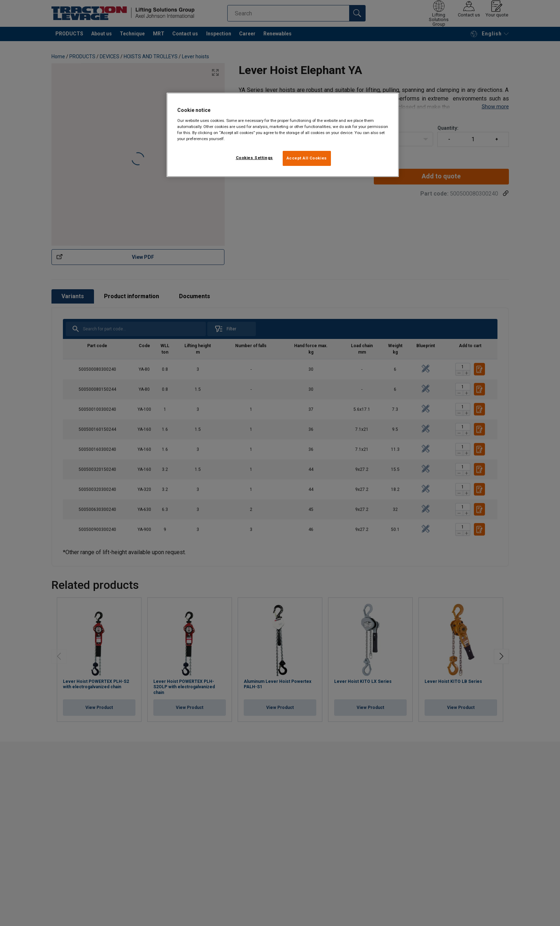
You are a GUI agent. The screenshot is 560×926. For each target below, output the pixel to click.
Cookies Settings (254, 158)
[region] (283, 135)
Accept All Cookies (307, 158)
